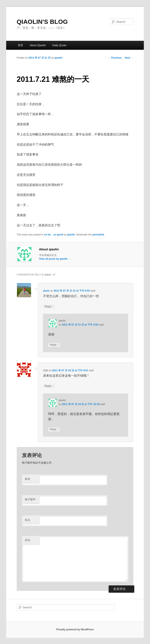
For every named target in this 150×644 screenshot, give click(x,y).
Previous (115, 58)
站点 (28, 520)
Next (129, 58)
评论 (28, 540)
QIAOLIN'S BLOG (42, 22)
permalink (98, 235)
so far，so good (53, 235)
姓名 (28, 479)
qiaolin (58, 58)
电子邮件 (30, 499)
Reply (49, 307)
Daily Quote (59, 45)
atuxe (46, 291)
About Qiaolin (38, 45)
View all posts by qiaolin (55, 259)
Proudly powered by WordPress (75, 630)
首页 (20, 45)
